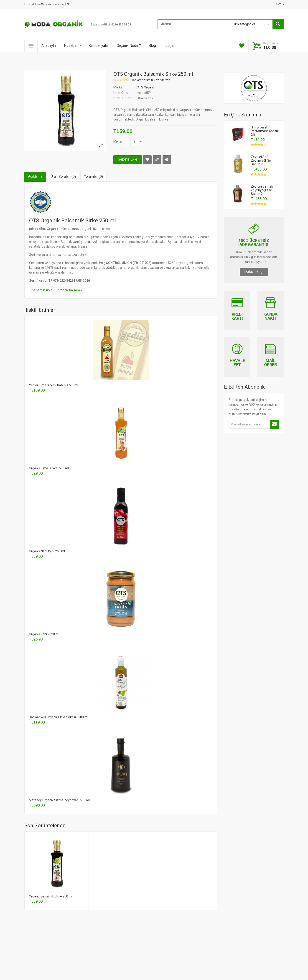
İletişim (169, 46)
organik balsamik (70, 290)
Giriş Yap (47, 4)
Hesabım (72, 46)
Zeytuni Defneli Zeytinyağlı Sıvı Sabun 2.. (262, 190)
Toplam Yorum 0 (142, 80)
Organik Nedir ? (129, 46)
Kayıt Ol (65, 4)
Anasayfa (49, 46)
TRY (280, 4)
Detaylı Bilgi (254, 272)
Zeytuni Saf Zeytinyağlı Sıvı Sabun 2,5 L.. (262, 161)
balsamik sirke (42, 290)
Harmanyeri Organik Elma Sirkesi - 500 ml (59, 717)
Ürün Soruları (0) (63, 177)
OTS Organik (146, 87)
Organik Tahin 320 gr (44, 634)
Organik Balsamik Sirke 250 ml (51, 896)
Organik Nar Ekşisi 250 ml (47, 551)
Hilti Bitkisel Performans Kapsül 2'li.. (265, 131)
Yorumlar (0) (93, 177)
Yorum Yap (163, 80)
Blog (152, 46)
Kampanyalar (99, 46)
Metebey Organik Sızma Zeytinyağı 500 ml (59, 800)
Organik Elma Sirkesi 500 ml (49, 468)
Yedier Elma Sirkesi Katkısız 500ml (53, 385)
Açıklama (35, 177)
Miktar (118, 141)
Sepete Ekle (128, 159)
